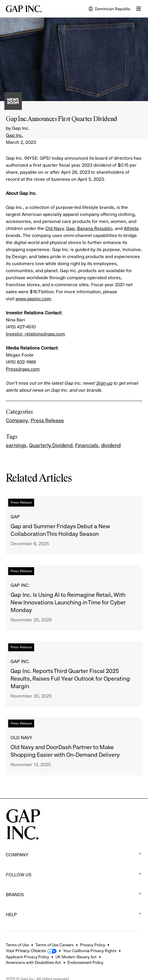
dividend (111, 445)
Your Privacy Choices (26, 951)
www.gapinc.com (33, 299)
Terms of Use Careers (54, 945)
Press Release (47, 420)
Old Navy (54, 228)
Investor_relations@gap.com (35, 334)
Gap (70, 228)
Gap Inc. (14, 135)
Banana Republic (95, 228)
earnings (16, 445)
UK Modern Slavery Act (76, 957)
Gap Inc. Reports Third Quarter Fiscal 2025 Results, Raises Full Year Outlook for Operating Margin (70, 679)
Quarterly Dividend (51, 445)
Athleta (131, 228)
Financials (87, 445)
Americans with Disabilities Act (33, 962)
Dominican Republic (109, 9)
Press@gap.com (23, 369)
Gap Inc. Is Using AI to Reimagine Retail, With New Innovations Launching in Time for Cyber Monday (68, 603)
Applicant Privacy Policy (27, 957)
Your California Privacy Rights (90, 951)
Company (17, 420)
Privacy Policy (93, 945)
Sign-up (104, 383)
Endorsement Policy (85, 962)
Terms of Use (17, 945)
